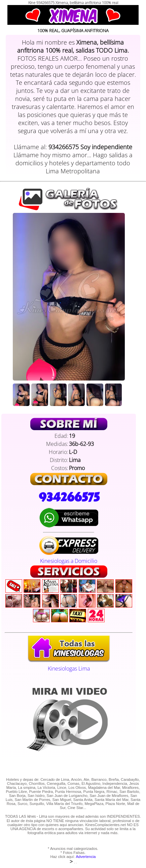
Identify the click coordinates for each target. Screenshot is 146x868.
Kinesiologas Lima (69, 665)
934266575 (69, 497)
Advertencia (86, 857)
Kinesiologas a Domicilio (69, 557)
